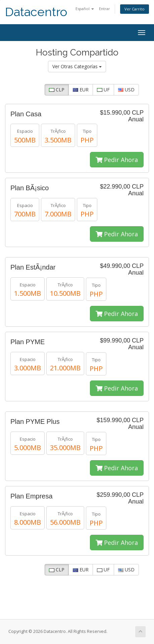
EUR (81, 90)
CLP (57, 90)
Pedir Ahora (117, 160)
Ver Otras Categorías (77, 66)
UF (103, 90)
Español (85, 9)
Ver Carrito (135, 9)
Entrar (105, 9)
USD (126, 90)
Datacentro (36, 12)
